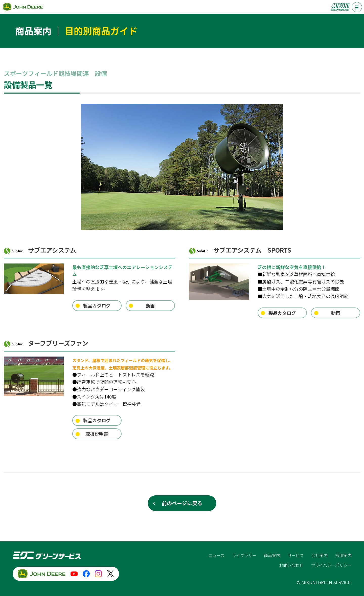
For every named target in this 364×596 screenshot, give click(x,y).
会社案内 (320, 555)
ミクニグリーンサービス (340, 7)
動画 (150, 305)
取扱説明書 (97, 434)
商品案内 (272, 555)
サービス (296, 555)
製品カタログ (97, 305)
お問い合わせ (291, 565)
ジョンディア (23, 7)
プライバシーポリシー (331, 565)
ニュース (217, 555)
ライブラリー (244, 555)
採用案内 (343, 555)
